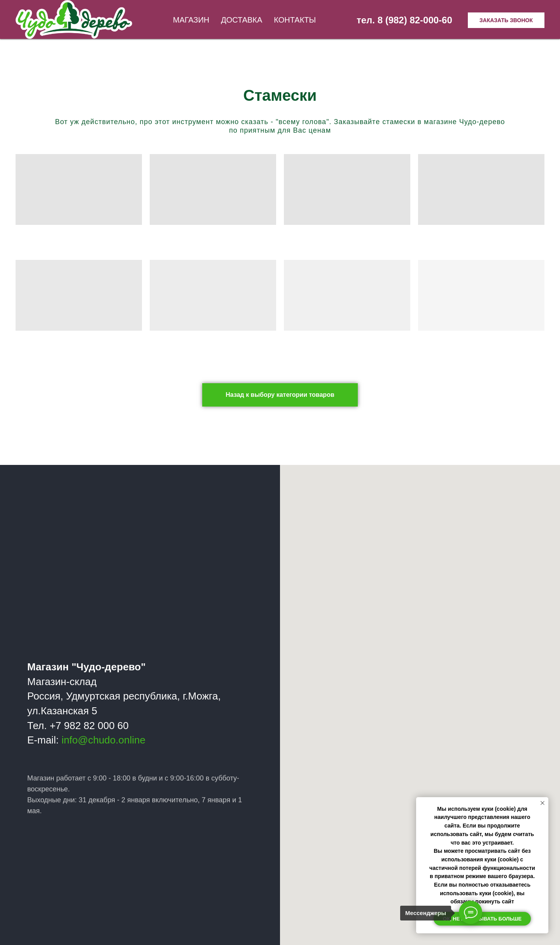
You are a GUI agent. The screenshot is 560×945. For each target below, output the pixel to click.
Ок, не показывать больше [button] (482, 919)
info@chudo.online (104, 740)
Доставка (241, 20)
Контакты (295, 20)
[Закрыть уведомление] (542, 803)
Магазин (191, 20)
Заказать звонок (506, 20)
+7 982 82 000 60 (89, 726)
